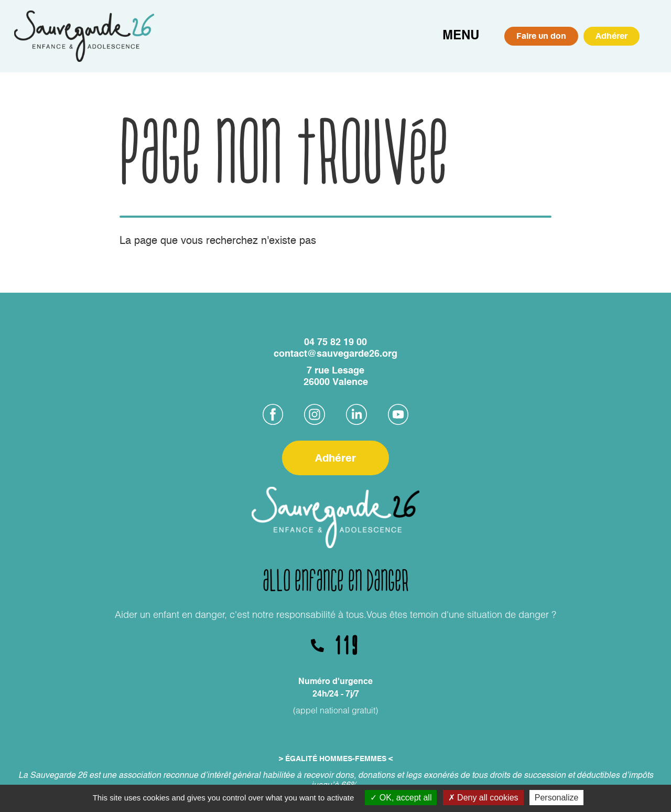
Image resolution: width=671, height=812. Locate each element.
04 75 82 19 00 (335, 343)
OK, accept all (401, 798)
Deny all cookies (483, 798)
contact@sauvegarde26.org (335, 354)
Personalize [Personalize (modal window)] (557, 798)
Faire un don (541, 36)
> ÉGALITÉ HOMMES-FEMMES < (336, 759)
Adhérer (612, 36)
